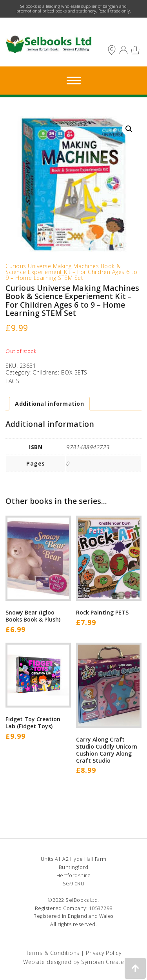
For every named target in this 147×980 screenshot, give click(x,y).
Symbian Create (103, 962)
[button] (129, 129)
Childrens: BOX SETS (60, 372)
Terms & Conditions (53, 953)
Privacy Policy (103, 953)
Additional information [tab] (49, 404)
